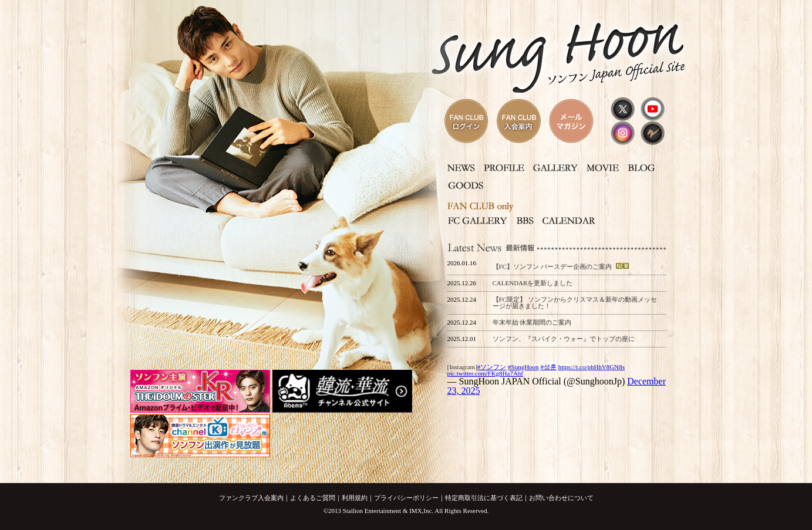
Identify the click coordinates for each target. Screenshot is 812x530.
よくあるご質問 (313, 498)
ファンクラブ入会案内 (251, 498)
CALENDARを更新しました (533, 283)
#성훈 (548, 367)
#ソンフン (492, 367)
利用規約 (355, 498)
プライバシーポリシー (406, 498)
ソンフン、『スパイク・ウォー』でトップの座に (564, 339)
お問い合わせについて (561, 498)
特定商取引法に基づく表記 (484, 498)
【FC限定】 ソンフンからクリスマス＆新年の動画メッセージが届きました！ (575, 303)
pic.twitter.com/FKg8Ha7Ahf (486, 373)
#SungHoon (523, 367)
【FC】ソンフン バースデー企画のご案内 (553, 266)
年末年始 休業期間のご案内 (532, 322)
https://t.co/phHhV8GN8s (592, 367)
